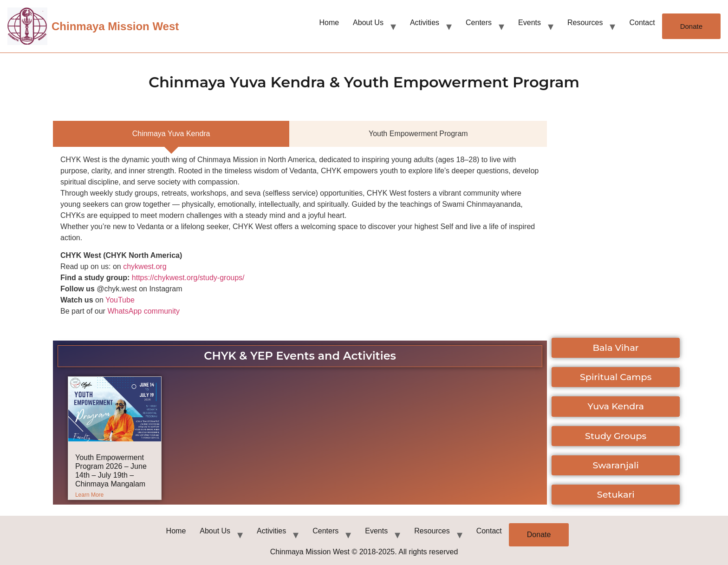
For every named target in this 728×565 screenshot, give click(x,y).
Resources (585, 23)
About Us (368, 23)
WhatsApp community (143, 311)
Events (530, 23)
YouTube (120, 300)
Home (329, 23)
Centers (479, 23)
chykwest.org (145, 266)
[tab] (171, 134)
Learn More (89, 495)
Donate (691, 26)
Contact (642, 23)
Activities (425, 23)
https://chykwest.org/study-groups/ (188, 278)
